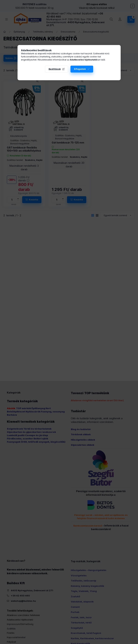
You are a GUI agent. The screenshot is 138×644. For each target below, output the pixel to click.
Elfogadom (80, 69)
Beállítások (55, 69)
